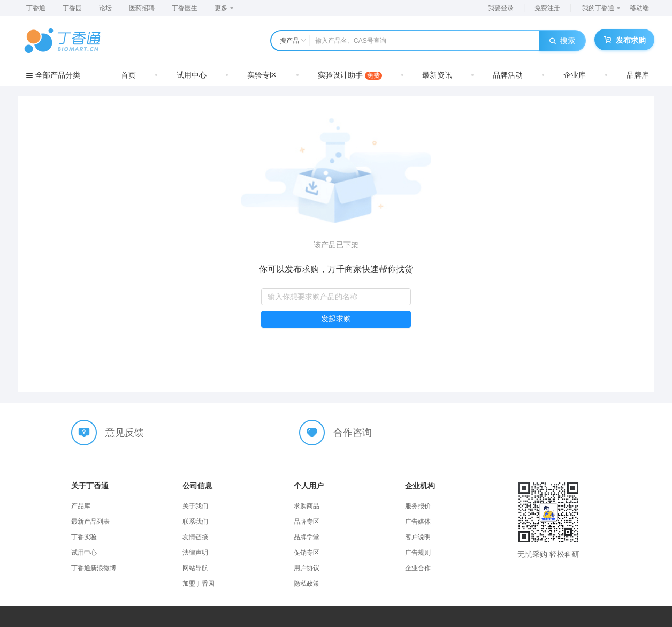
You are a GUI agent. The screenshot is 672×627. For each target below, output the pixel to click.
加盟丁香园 (198, 584)
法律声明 (195, 553)
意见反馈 (125, 433)
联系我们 (195, 522)
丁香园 (72, 8)
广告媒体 (418, 522)
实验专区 (262, 75)
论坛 (105, 8)
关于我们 (195, 506)
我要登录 (501, 8)
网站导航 (195, 568)
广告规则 (418, 553)
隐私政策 (307, 584)
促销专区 (307, 553)
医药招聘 (142, 8)
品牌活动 (508, 75)
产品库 (81, 506)
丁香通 (36, 8)
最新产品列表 (90, 522)
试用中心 (192, 75)
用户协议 (307, 568)
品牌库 (638, 75)
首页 (128, 75)
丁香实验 (84, 537)
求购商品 (307, 506)
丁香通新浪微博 (94, 568)
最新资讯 (437, 75)
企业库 (575, 75)
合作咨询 (353, 433)
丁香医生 (185, 8)
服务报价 (418, 506)
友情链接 (195, 537)
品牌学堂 (307, 537)
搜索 (562, 41)
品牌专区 (307, 522)
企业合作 (418, 568)
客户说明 (418, 537)
